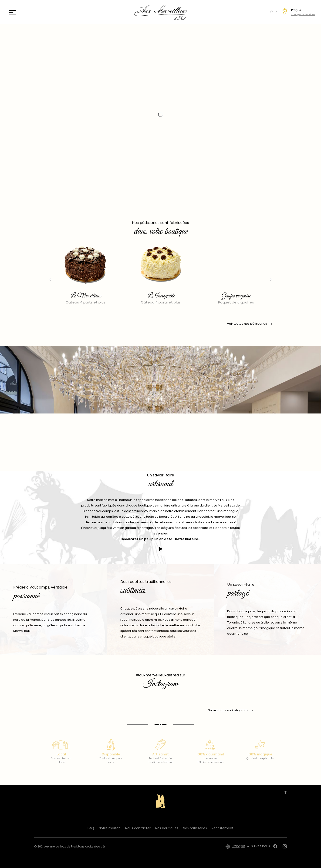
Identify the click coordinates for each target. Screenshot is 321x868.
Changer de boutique (303, 14)
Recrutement (223, 828)
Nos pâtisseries (195, 828)
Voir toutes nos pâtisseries (249, 324)
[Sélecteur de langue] (241, 847)
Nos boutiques (167, 828)
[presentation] (48, 280)
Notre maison (110, 828)
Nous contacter (138, 828)
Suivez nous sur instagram (228, 710)
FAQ (91, 828)
